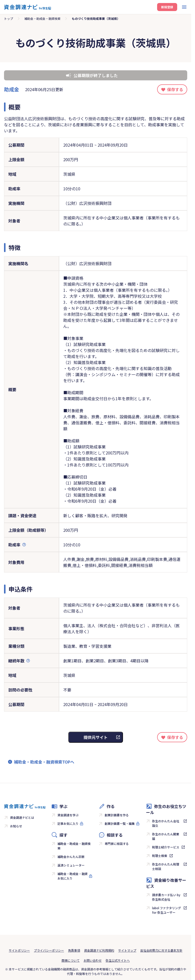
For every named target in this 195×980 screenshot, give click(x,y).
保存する (175, 89)
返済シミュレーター (71, 865)
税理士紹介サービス (166, 847)
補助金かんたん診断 (71, 857)
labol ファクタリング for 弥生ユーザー (167, 910)
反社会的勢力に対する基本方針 (161, 950)
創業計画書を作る (117, 815)
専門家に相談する (117, 844)
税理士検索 (160, 856)
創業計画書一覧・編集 (120, 823)
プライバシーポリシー (49, 950)
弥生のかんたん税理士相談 (166, 866)
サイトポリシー (19, 950)
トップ (9, 18)
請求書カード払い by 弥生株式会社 (166, 897)
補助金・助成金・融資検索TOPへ (44, 762)
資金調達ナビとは (22, 817)
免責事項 (74, 950)
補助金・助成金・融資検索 (42, 18)
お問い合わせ (93, 960)
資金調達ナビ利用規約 (99, 950)
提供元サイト (96, 737)
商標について (71, 960)
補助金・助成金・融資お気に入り (73, 876)
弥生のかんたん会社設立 (166, 823)
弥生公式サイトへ (118, 960)
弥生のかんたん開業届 (166, 836)
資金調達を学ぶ (68, 815)
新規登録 (167, 7)
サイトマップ (127, 950)
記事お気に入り (68, 823)
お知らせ (16, 826)
